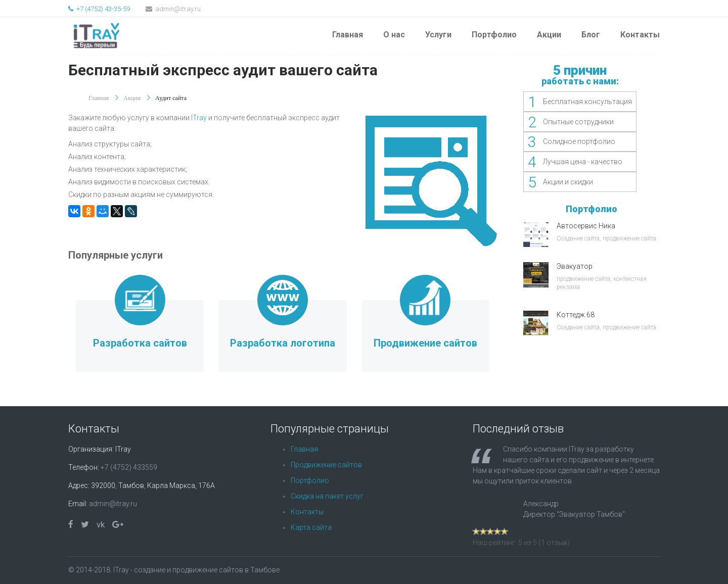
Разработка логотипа (283, 343)
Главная (348, 35)
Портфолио (494, 35)
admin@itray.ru (173, 9)
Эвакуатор (575, 266)
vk (101, 524)
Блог (591, 35)
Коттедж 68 (576, 315)
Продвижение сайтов (425, 343)
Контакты (640, 35)
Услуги (438, 35)
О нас (394, 35)
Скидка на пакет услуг (327, 496)
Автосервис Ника (586, 226)
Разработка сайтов (140, 343)
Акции (549, 35)
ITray (199, 118)
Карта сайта (311, 527)
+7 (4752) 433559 (129, 467)
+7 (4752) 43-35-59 (99, 9)
